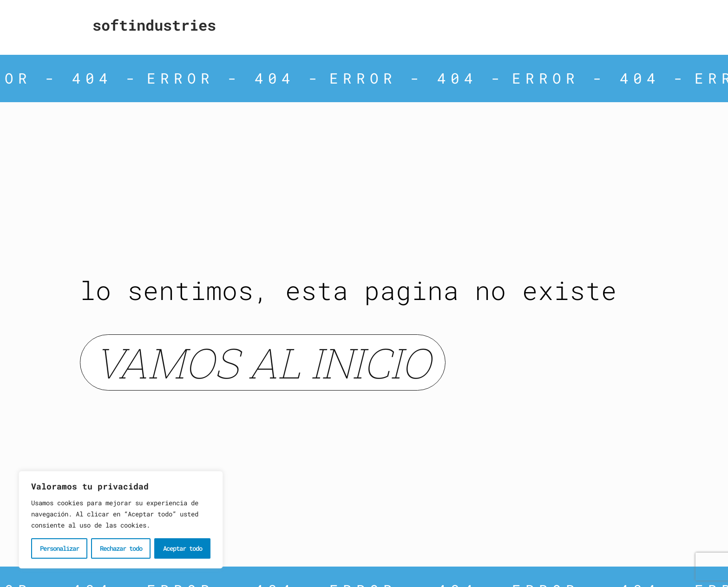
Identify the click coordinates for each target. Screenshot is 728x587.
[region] (121, 520)
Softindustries (154, 25)
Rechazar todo (121, 548)
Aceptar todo (183, 548)
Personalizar (59, 548)
